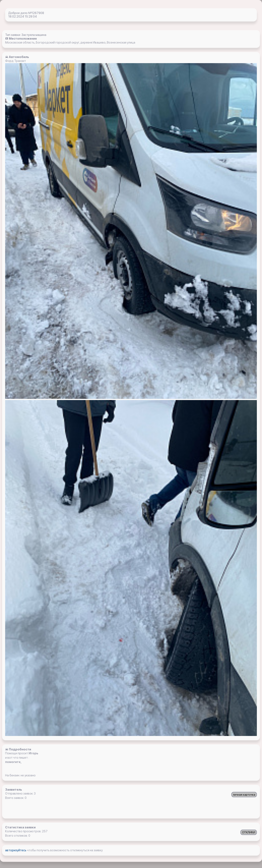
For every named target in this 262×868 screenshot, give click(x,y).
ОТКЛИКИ (249, 832)
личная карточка (244, 795)
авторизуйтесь (16, 850)
